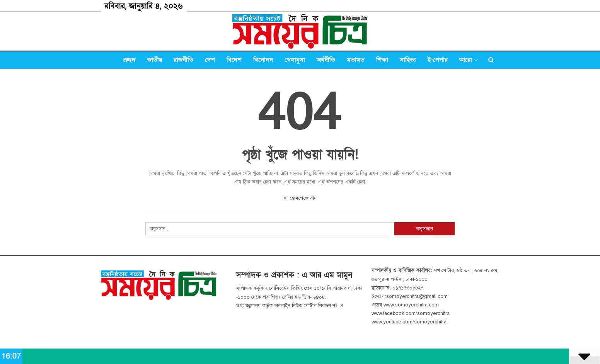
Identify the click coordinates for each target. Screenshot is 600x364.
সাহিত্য (408, 60)
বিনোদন (263, 60)
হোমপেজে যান (300, 198)
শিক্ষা (382, 60)
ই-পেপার (438, 60)
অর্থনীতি (326, 60)
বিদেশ (234, 60)
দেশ (210, 60)
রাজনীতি (183, 60)
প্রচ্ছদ (129, 60)
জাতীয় (155, 60)
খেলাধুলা (295, 60)
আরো (466, 60)
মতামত (356, 60)
